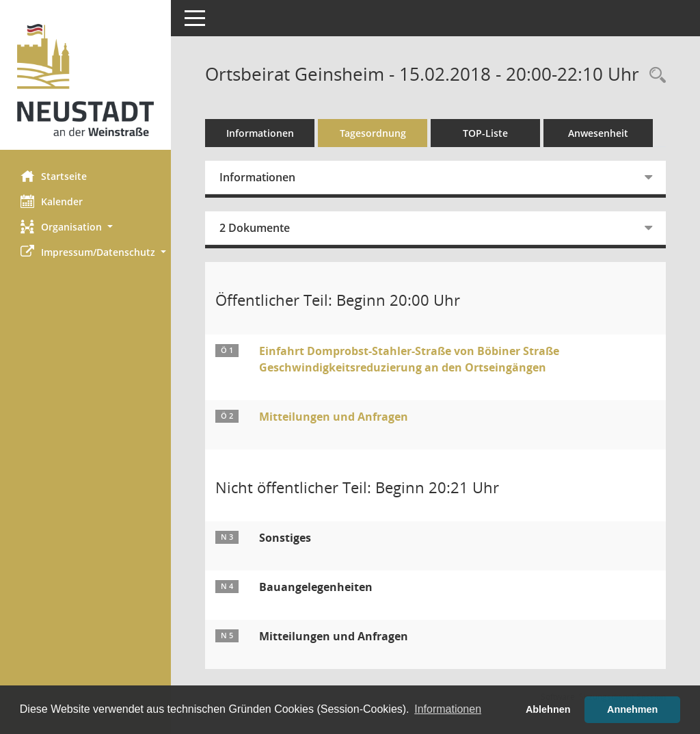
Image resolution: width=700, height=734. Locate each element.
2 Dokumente (255, 228)
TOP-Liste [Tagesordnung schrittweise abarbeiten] (485, 133)
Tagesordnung (373, 133)
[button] (85, 227)
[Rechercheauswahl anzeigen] (654, 76)
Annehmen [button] (632, 709)
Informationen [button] (448, 709)
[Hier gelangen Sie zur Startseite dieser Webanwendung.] (85, 80)
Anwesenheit (598, 133)
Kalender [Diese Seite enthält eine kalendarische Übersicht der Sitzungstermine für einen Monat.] (52, 201)
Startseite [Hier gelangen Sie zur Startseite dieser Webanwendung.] (54, 176)
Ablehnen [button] (548, 709)
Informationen (260, 133)
